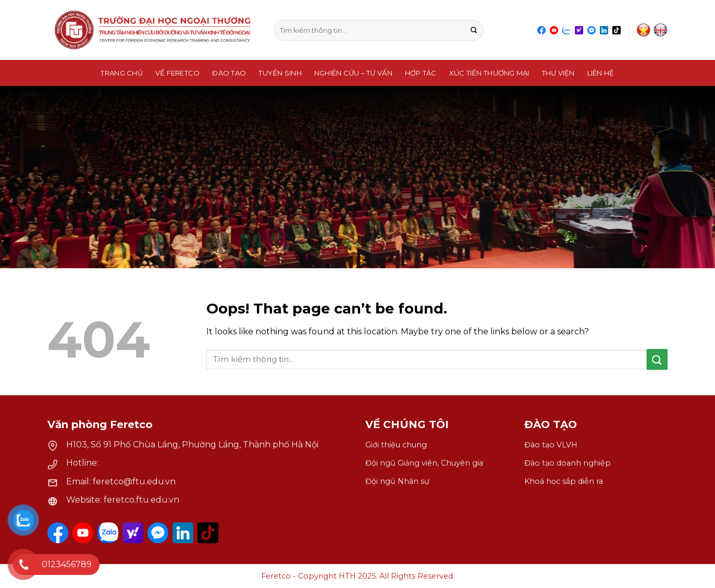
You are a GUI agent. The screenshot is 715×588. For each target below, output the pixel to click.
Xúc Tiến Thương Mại (489, 73)
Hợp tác (421, 73)
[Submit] (474, 30)
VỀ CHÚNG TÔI (407, 424)
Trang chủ (121, 73)
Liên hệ (601, 73)
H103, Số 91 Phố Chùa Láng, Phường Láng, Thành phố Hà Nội (192, 445)
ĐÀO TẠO (551, 424)
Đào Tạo (229, 73)
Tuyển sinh (280, 73)
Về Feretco (178, 73)
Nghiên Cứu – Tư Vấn (353, 73)
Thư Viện (558, 73)
